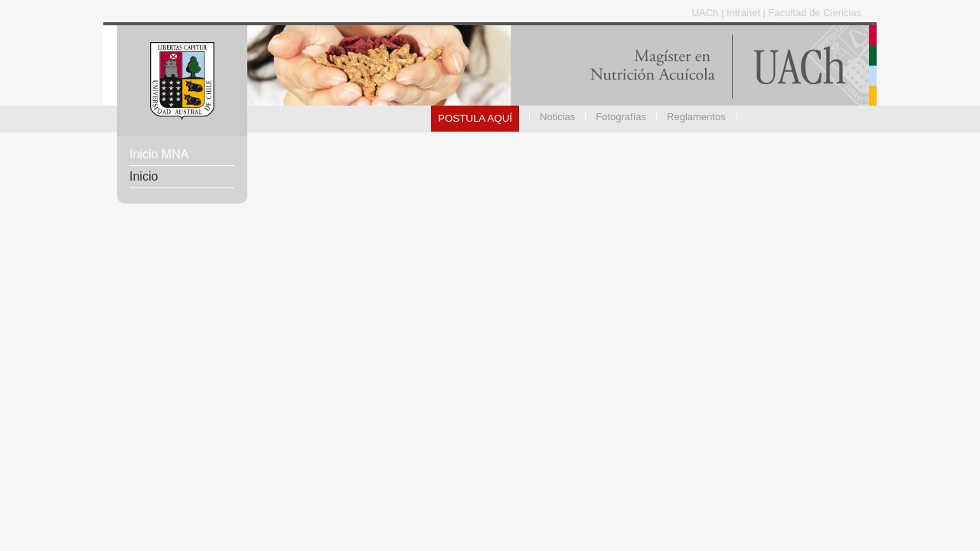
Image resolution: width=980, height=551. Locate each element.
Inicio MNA (159, 154)
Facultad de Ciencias (815, 13)
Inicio (144, 176)
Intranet (745, 13)
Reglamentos (696, 117)
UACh (707, 13)
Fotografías (621, 117)
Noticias (557, 117)
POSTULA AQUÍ (475, 118)
